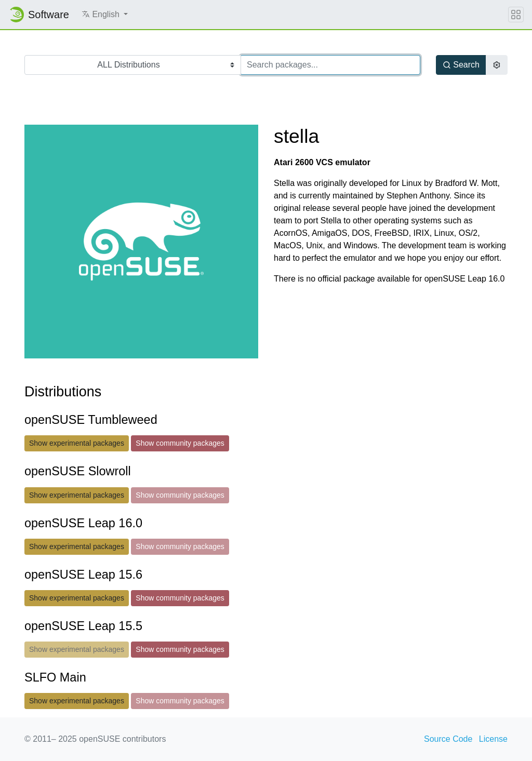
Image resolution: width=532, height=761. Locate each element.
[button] (105, 15)
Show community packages (180, 443)
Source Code (448, 739)
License (493, 739)
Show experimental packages (77, 443)
